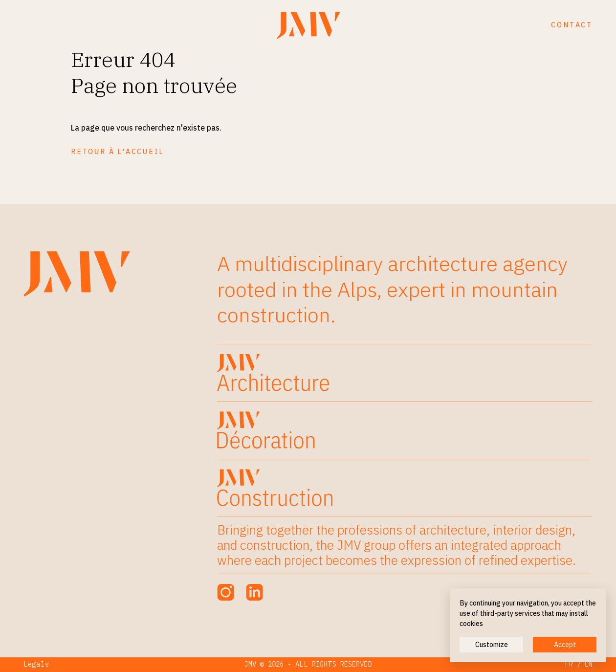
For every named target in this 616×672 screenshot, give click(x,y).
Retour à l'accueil (117, 152)
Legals (36, 664)
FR (569, 664)
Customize (492, 645)
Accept (565, 645)
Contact (572, 25)
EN (589, 664)
